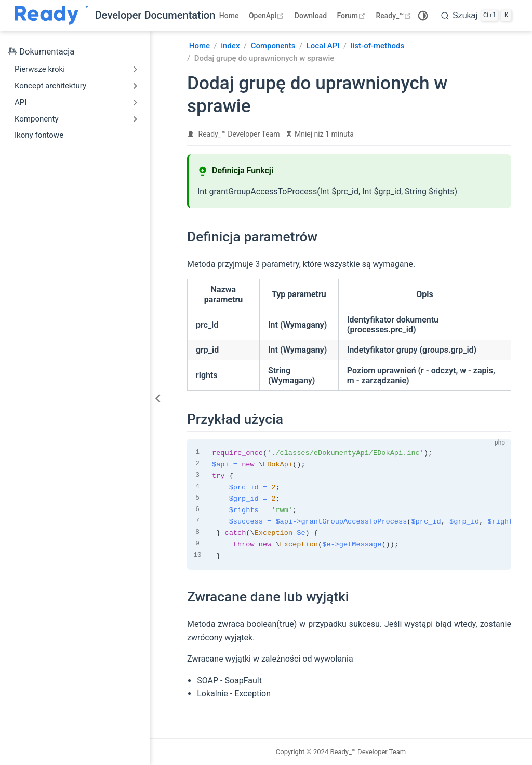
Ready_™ (395, 16)
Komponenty (37, 119)
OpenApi (268, 16)
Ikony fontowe (39, 135)
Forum (353, 16)
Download (311, 16)
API (21, 102)
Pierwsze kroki (40, 69)
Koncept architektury (50, 86)
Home (229, 16)
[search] (476, 16)
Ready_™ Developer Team (239, 134)
